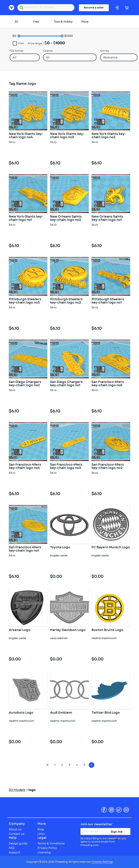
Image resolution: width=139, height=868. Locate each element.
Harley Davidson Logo (68, 630)
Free (36, 22)
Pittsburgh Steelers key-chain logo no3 (25, 301)
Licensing (44, 852)
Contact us (17, 834)
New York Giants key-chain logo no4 (26, 136)
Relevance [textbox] (110, 57)
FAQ (12, 848)
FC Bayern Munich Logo (111, 548)
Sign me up (117, 832)
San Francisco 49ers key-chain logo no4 (25, 466)
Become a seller (94, 8)
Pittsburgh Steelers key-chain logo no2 (66, 301)
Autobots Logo (21, 713)
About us (15, 829)
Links (41, 834)
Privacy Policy (47, 848)
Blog (41, 829)
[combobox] (25, 57)
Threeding (22, 804)
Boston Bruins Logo (107, 630)
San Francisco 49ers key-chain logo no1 (25, 549)
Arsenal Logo (20, 630)
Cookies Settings (102, 862)
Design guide (18, 843)
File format (17, 51)
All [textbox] (15, 57)
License (48, 51)
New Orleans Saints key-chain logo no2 (66, 218)
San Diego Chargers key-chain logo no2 (25, 384)
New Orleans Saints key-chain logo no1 (107, 218)
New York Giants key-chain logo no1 (26, 218)
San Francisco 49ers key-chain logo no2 (108, 466)
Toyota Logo (60, 548)
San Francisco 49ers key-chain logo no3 (66, 466)
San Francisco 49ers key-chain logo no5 (108, 384)
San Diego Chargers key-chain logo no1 (66, 384)
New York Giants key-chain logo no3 (67, 136)
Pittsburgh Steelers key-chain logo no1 (108, 301)
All (16, 22)
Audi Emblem (61, 713)
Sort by (105, 51)
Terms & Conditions (51, 843)
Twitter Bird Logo (106, 713)
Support (15, 852)
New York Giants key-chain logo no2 (109, 136)
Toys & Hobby (63, 22)
